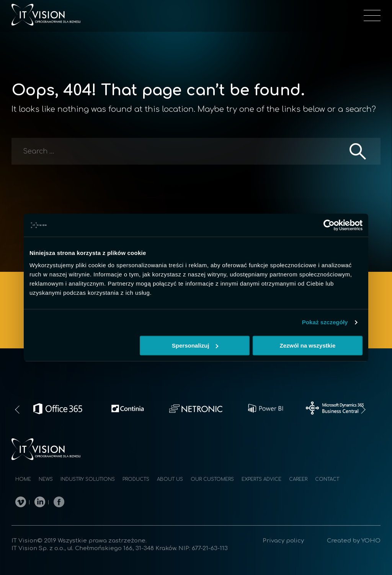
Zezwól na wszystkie (308, 345)
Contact (327, 479)
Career (298, 479)
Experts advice (261, 479)
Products (136, 479)
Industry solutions (88, 479)
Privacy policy (283, 541)
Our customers (212, 479)
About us (170, 479)
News (46, 479)
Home (23, 479)
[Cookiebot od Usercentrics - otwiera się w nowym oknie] (329, 225)
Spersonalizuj (195, 345)
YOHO (371, 541)
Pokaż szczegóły (325, 322)
